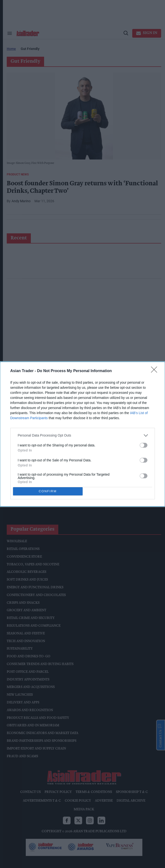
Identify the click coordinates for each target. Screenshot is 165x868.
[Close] (156, 371)
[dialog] (82, 434)
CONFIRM (48, 491)
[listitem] (83, 435)
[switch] (144, 445)
